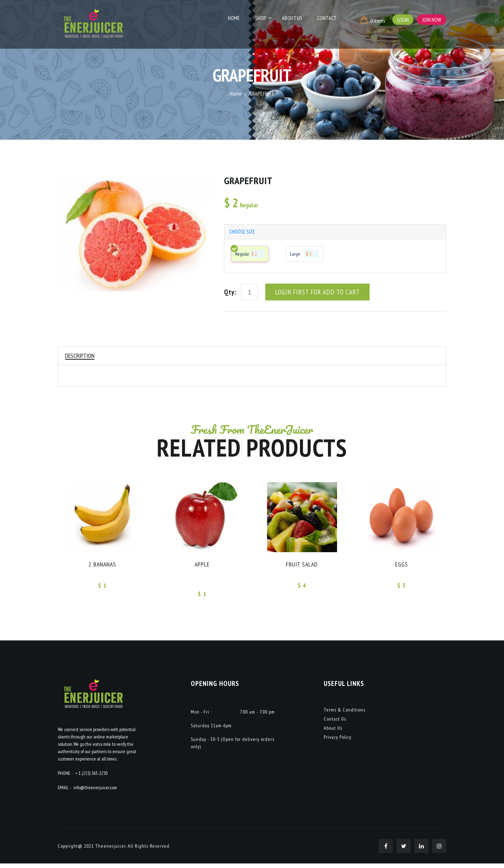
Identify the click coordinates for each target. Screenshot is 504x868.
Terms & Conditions (345, 714)
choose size (243, 232)
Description (80, 358)
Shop (267, 20)
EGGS (402, 568)
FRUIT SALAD (302, 568)
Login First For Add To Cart (319, 293)
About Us (296, 20)
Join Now (431, 20)
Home (243, 20)
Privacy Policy (338, 742)
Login (402, 20)
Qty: (230, 293)
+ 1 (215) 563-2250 (91, 778)
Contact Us (335, 723)
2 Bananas (103, 568)
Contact (328, 20)
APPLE (202, 568)
